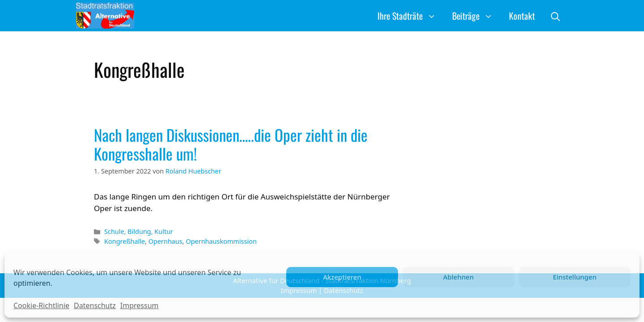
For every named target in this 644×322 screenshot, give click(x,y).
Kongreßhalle (125, 241)
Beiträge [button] (477, 16)
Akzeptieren (342, 277)
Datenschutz (95, 305)
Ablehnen (459, 277)
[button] (555, 16)
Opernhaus (165, 241)
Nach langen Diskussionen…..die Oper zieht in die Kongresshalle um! (231, 144)
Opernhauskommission (221, 241)
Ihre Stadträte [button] (411, 16)
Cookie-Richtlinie (41, 305)
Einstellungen (575, 277)
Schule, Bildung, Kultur (139, 231)
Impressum (140, 305)
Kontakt (522, 16)
